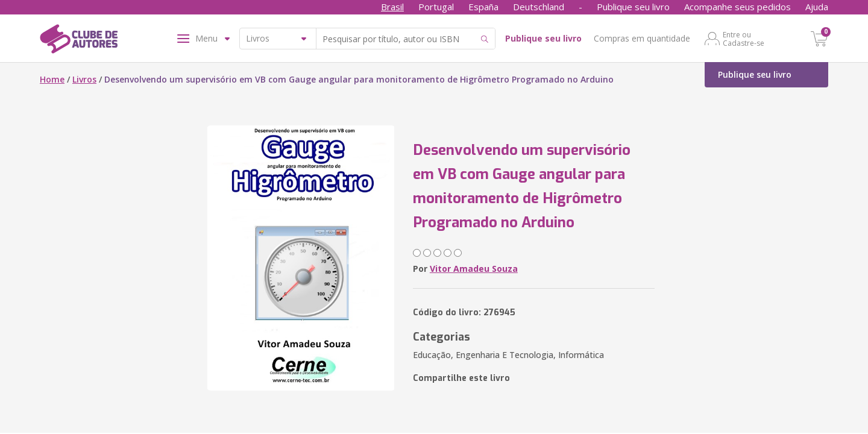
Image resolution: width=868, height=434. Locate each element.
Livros (84, 79)
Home (52, 79)
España (483, 7)
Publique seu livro (633, 7)
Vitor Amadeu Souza (474, 269)
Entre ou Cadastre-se (744, 39)
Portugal (436, 7)
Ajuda (817, 7)
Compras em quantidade (642, 38)
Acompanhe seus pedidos (737, 7)
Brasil (392, 7)
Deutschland (539, 7)
